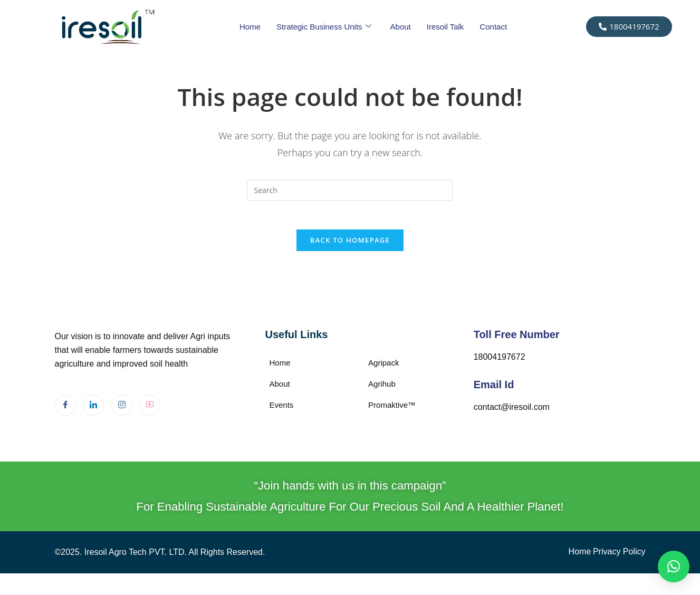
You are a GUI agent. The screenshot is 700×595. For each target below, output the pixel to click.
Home (250, 27)
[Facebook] (65, 409)
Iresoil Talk (445, 27)
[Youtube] (150, 409)
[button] (674, 567)
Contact (493, 27)
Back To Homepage (350, 244)
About (401, 27)
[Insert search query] (350, 190)
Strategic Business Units (324, 27)
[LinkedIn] (93, 409)
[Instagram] (122, 409)
